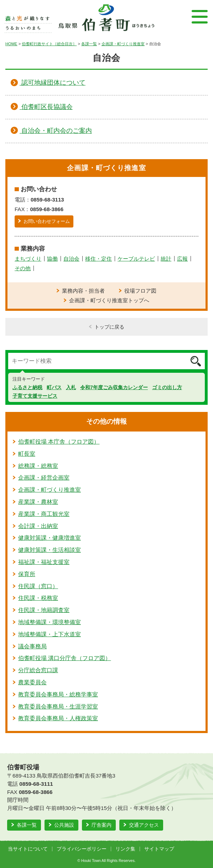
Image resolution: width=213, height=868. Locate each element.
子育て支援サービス (35, 396)
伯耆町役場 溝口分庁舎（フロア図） (64, 658)
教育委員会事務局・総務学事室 (58, 694)
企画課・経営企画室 (44, 478)
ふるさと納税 (27, 387)
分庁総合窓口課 (38, 670)
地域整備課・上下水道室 (50, 634)
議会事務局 (32, 646)
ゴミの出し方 (167, 387)
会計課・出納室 (38, 526)
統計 (166, 259)
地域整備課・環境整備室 (50, 622)
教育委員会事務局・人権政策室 (58, 718)
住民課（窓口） (38, 586)
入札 (71, 387)
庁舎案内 (102, 825)
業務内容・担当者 (83, 291)
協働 (52, 259)
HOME (11, 44)
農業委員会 (32, 682)
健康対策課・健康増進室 (50, 538)
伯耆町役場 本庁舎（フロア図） (59, 442)
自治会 (71, 259)
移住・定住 (98, 259)
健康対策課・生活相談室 (50, 550)
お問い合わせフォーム (47, 221)
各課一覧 (89, 44)
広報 (182, 259)
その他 (23, 268)
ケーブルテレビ (136, 259)
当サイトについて (28, 849)
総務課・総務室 (38, 466)
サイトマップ (159, 849)
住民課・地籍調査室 (44, 610)
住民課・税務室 (38, 598)
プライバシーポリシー (82, 849)
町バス (54, 387)
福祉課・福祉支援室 (44, 562)
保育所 (27, 574)
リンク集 (125, 849)
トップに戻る (109, 327)
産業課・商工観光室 (44, 514)
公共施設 (64, 825)
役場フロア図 (140, 291)
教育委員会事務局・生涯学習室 (58, 707)
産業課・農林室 (38, 502)
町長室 (27, 454)
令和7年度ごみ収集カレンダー (114, 387)
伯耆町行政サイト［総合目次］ (49, 44)
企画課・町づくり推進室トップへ (109, 300)
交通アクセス (144, 825)
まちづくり (28, 259)
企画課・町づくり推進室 (123, 44)
